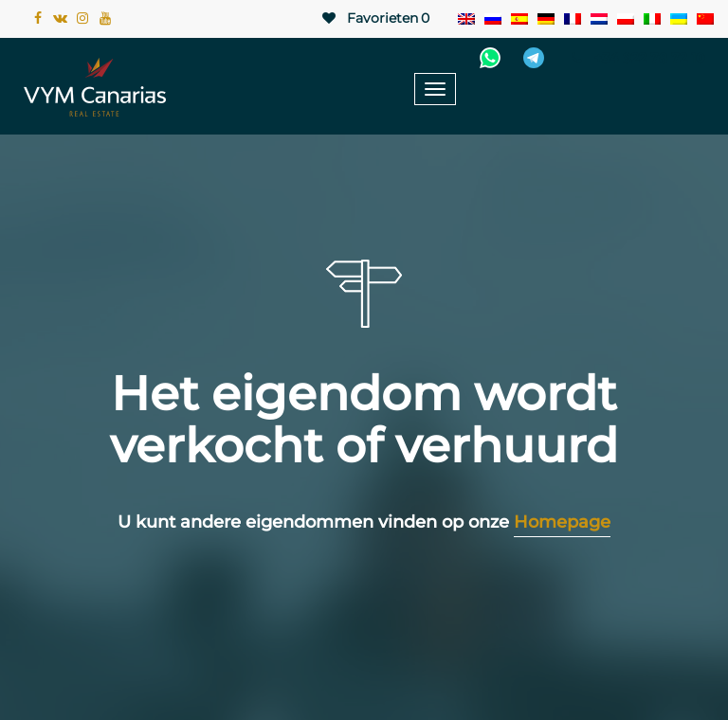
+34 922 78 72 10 (636, 58)
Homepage (562, 522)
